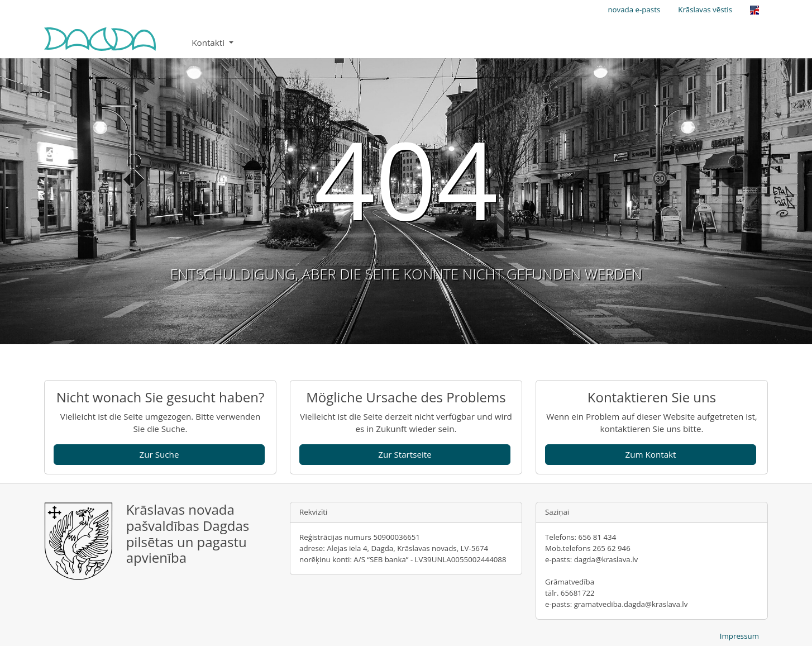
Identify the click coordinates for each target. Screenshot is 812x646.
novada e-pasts (634, 9)
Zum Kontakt (650, 454)
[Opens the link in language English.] (754, 10)
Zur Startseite (405, 454)
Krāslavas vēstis (705, 9)
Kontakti (209, 42)
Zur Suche (159, 454)
